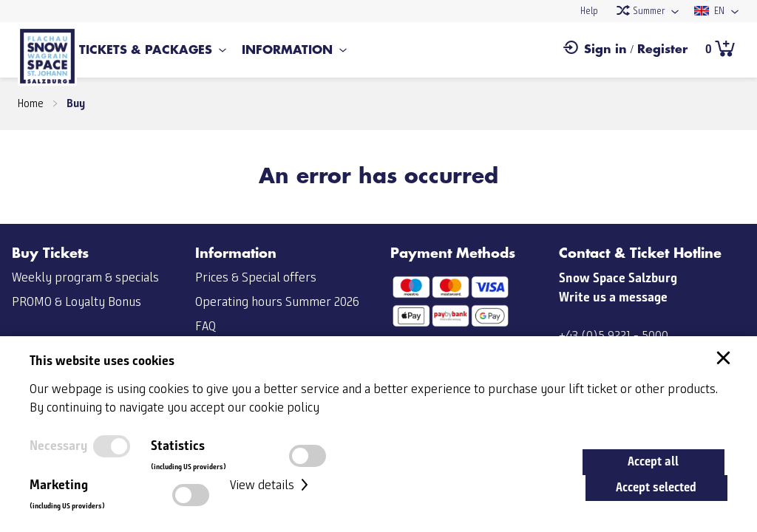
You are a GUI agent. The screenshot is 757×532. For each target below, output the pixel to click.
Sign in (605, 50)
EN (709, 11)
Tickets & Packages (146, 50)
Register (662, 50)
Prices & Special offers (256, 278)
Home (31, 104)
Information (287, 50)
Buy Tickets (50, 253)
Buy (76, 103)
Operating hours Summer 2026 (277, 302)
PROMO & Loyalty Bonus (77, 302)
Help (589, 11)
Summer (640, 11)
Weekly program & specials (85, 278)
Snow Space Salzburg (618, 278)
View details (271, 485)
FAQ (206, 327)
